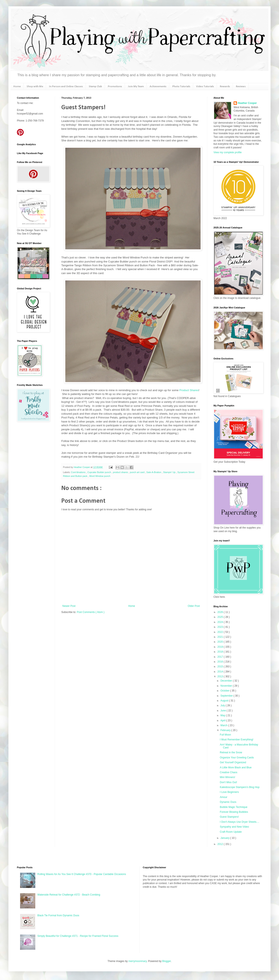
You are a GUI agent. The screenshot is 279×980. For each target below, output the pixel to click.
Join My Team (136, 86)
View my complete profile (228, 152)
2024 (221, 622)
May (223, 715)
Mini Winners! (228, 777)
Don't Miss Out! (228, 782)
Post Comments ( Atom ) (91, 612)
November (227, 686)
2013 (221, 676)
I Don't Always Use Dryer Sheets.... (239, 822)
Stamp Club (95, 86)
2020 (221, 642)
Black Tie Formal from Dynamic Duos (58, 915)
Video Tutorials (205, 86)
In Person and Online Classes (66, 86)
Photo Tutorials (181, 86)
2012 (221, 844)
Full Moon (225, 735)
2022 (221, 632)
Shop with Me (35, 86)
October (225, 691)
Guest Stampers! (229, 817)
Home (17, 86)
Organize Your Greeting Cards (237, 758)
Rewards (225, 86)
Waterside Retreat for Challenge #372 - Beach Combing (69, 895)
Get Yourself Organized (233, 762)
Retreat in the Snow (231, 752)
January (225, 838)
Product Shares (189, 390)
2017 (221, 657)
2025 (221, 617)
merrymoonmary (137, 961)
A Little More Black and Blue (236, 767)
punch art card (138, 472)
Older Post (194, 606)
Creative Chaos (229, 772)
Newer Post (69, 606)
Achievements (158, 86)
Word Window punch (100, 476)
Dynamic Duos (228, 802)
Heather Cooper (82, 467)
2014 (221, 672)
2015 (221, 667)
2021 (221, 637)
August (225, 701)
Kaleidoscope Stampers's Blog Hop (240, 787)
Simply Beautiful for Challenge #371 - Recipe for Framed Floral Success (78, 936)
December (227, 681)
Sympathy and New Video (234, 827)
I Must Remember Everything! (237, 740)
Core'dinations (79, 472)
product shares (121, 472)
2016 (221, 662)
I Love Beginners (229, 792)
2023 (221, 627)
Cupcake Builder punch (100, 472)
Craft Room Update (231, 832)
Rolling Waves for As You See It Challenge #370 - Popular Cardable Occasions (82, 874)
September (227, 696)
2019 (221, 647)
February (226, 730)
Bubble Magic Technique (234, 807)
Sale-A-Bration (154, 472)
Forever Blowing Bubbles (234, 812)
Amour (224, 797)
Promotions (115, 86)
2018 (221, 652)
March (224, 725)
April (223, 721)
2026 (221, 612)
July (223, 705)
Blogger (166, 961)
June (224, 711)
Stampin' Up (170, 472)
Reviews (241, 86)
